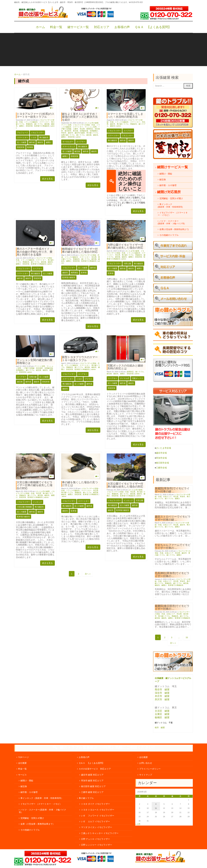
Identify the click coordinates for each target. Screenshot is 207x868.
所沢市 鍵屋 (162, 699)
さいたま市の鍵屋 (92, 123)
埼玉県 (82, 129)
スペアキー (81, 142)
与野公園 (127, 264)
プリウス (88, 379)
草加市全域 (161, 458)
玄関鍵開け (94, 131)
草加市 (64, 133)
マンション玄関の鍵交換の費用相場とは (34, 362)
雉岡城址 (74, 273)
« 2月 (138, 824)
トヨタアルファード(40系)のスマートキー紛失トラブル (35, 115)
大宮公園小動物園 (24, 507)
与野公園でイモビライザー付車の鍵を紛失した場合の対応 (125, 246)
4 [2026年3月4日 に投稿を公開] (156, 804)
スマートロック (69, 147)
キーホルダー (68, 142)
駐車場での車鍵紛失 (42, 126)
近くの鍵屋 (22, 142)
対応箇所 (39, 368)
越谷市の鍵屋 (80, 133)
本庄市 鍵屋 (162, 696)
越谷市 (70, 133)
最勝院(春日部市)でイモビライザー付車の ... (172, 607)
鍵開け (22, 126)
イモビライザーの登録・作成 (84, 125)
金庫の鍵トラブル (68, 135)
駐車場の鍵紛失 (69, 277)
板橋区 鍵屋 (162, 717)
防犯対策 (29, 126)
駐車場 (30, 147)
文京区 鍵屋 (162, 711)
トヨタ (34, 138)
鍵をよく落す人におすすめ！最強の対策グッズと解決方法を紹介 (80, 117)
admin (78, 137)
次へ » (88, 574)
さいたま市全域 (163, 448)
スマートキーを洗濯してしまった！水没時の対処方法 (125, 115)
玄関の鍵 (33, 377)
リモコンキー (127, 136)
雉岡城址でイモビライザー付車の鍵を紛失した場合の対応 (80, 250)
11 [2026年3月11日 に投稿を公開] (156, 808)
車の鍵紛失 (44, 138)
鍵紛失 (40, 142)
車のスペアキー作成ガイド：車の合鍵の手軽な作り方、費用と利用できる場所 (34, 252)
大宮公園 (139, 500)
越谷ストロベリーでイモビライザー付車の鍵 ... (173, 518)
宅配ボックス (138, 378)
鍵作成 (32, 142)
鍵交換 (47, 124)
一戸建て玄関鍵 (28, 368)
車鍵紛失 (29, 124)
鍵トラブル (39, 124)
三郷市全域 (161, 468)
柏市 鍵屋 (160, 728)
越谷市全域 (161, 453)
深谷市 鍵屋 (162, 693)
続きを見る (47, 179)
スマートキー (23, 138)
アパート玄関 (66, 125)
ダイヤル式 (125, 378)
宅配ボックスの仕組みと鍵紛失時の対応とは (125, 367)
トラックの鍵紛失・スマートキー (37, 122)
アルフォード (23, 133)
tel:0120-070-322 (136, 2)
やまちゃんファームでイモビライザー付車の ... (173, 546)
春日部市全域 (162, 463)
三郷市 (75, 129)
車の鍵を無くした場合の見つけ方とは (80, 484)
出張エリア (167, 497)
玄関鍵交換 (84, 131)
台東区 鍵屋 (162, 714)
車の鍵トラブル (92, 133)
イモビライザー (37, 133)
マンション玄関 (91, 127)
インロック (37, 502)
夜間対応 (90, 129)
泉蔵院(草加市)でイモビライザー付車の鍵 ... (172, 490)
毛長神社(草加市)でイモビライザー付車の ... (172, 575)
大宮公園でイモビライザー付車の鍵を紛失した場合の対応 (125, 485)
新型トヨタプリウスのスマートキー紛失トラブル (80, 359)
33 (187, 637)
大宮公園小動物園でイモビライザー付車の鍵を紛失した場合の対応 (34, 485)
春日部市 (68, 131)
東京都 (75, 131)
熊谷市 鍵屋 (162, 690)
